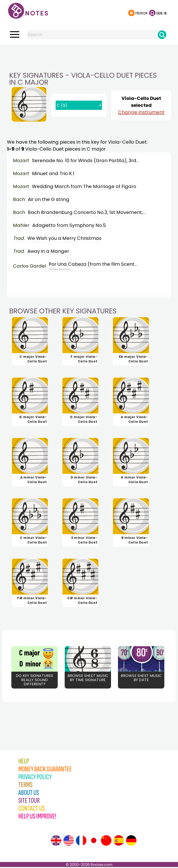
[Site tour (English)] (56, 842)
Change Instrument (141, 112)
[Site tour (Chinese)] (106, 842)
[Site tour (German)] (131, 842)
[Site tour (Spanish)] (119, 842)
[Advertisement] (89, 54)
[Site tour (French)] (81, 842)
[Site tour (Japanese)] (94, 842)
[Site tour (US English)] (69, 842)
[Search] (162, 35)
